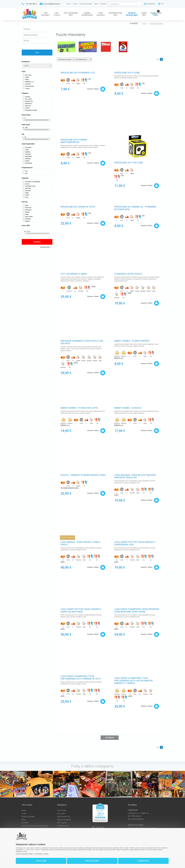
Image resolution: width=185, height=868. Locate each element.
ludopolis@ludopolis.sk (52, 4)
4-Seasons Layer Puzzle (128, 274)
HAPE (129, 293)
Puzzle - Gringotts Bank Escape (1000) (83, 475)
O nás (24, 813)
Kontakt (25, 823)
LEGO (116, 495)
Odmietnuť (142, 860)
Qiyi (90, 79)
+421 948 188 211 (31, 4)
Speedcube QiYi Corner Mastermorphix (74, 141)
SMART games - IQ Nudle (128, 408)
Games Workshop (64, 820)
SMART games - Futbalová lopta (79, 408)
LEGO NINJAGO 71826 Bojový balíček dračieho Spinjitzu (135, 476)
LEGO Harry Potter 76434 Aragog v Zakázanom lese (135, 544)
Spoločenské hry (64, 817)
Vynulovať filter (45, 247)
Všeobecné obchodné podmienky (35, 826)
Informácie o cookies (45, 853)
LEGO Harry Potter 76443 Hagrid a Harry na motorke (81, 611)
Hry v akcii (61, 813)
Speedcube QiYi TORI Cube (129, 163)
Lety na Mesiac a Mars (74, 274)
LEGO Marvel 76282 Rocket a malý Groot (80, 544)
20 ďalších (110, 738)
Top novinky (62, 810)
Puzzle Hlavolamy (157, 23)
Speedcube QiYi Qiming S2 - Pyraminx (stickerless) (135, 208)
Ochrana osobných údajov (27, 853)
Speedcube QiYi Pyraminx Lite (78, 73)
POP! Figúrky (62, 823)
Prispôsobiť (92, 860)
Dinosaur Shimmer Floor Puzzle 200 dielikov (82, 342)
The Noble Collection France (69, 488)
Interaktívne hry (63, 826)
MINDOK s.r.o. (119, 358)
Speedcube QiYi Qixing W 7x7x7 (78, 207)
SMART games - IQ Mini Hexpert (132, 341)
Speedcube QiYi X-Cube (127, 73)
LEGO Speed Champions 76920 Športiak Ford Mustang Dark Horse (137, 611)
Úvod (145, 23)
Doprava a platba (28, 817)
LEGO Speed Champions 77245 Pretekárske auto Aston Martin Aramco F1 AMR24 (133, 681)
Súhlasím (43, 860)
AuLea (93, 286)
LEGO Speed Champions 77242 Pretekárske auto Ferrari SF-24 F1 (81, 678)
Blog (23, 820)
